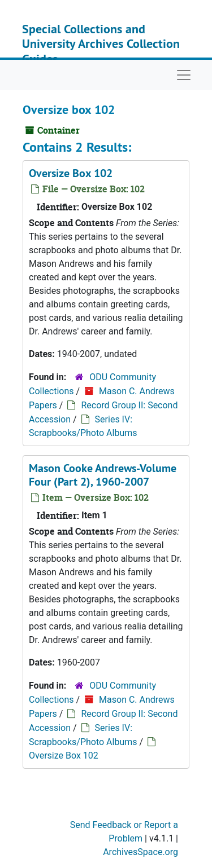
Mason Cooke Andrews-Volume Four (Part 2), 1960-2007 (103, 475)
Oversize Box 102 (71, 173)
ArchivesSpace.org (140, 852)
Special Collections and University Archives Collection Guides (101, 44)
